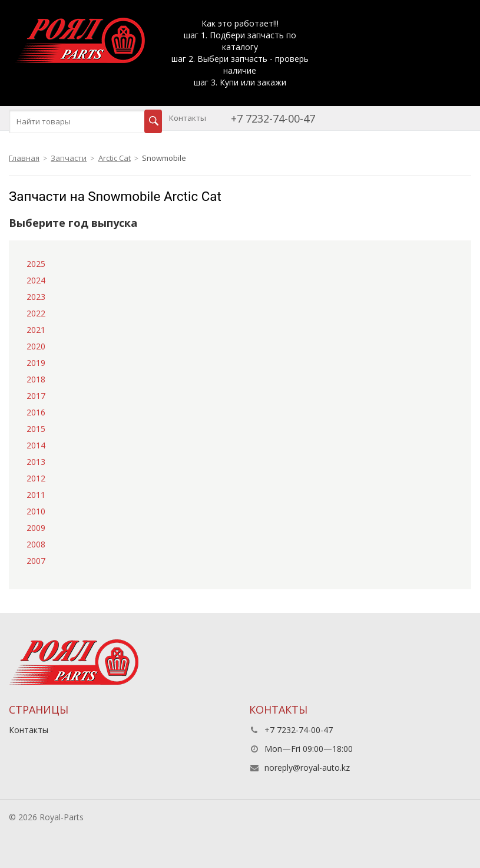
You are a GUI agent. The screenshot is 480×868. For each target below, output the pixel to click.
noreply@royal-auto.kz (307, 768)
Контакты (188, 118)
